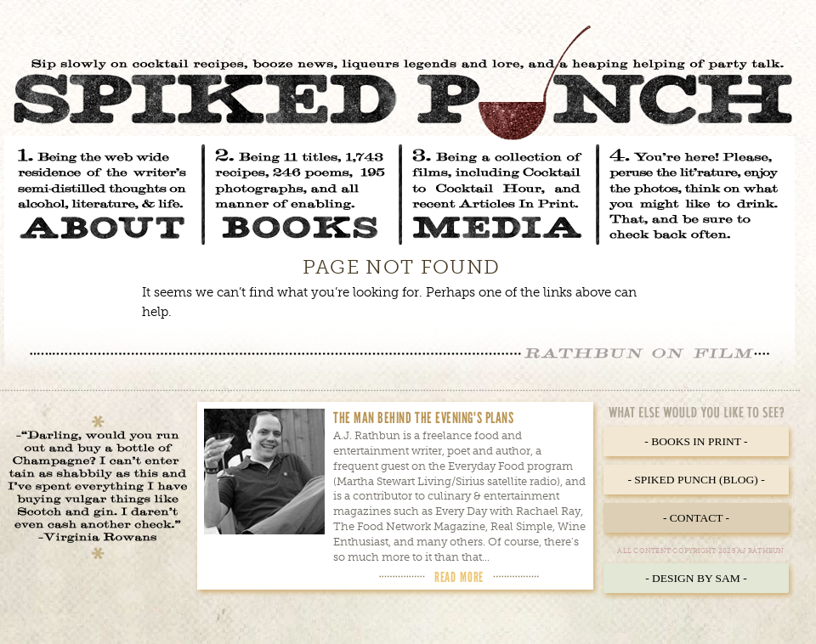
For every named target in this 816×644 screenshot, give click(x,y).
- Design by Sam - (696, 578)
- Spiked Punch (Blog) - (696, 480)
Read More (459, 577)
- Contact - (696, 518)
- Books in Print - (696, 441)
